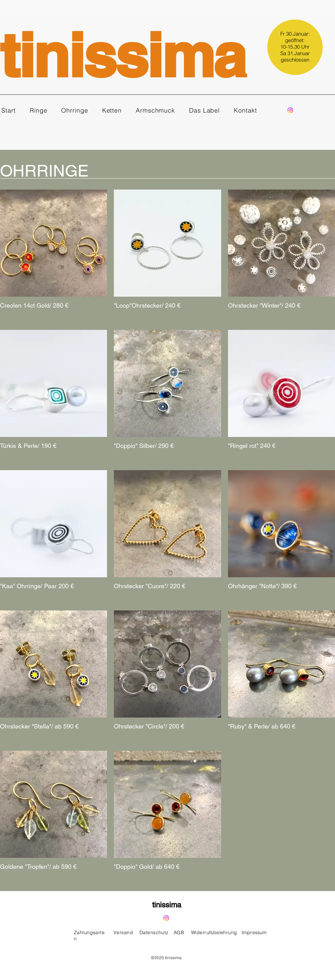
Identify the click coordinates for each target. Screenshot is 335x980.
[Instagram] (290, 110)
